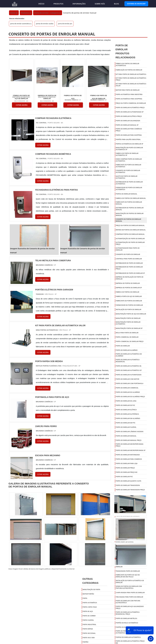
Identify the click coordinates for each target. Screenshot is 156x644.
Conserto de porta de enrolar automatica (128, 171)
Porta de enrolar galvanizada (128, 121)
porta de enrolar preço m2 (127, 472)
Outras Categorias (90, 581)
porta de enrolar (123, 346)
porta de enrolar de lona (126, 401)
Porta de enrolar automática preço (130, 108)
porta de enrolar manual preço (129, 440)
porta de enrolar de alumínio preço (130, 397)
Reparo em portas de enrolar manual (131, 230)
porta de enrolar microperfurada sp (131, 450)
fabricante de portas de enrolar (129, 301)
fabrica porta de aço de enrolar (129, 296)
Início (41, 4)
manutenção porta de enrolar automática (128, 323)
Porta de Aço (88, 611)
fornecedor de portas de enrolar (129, 305)
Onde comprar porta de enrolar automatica (129, 160)
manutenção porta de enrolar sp (129, 328)
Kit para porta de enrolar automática (131, 74)
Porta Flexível (88, 620)
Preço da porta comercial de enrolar (131, 103)
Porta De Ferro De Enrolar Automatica (126, 632)
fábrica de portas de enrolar (127, 292)
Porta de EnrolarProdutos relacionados (125, 51)
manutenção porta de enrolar (128, 318)
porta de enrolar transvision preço (130, 490)
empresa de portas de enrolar (128, 283)
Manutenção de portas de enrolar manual (130, 214)
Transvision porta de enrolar (128, 571)
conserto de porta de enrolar (128, 254)
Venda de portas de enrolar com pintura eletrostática (129, 587)
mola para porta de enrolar (127, 333)
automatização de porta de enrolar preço (130, 243)
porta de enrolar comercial (127, 388)
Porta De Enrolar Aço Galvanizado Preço (130, 607)
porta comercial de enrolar (127, 337)
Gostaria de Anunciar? (136, 4)
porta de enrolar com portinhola (130, 383)
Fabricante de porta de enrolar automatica (128, 166)
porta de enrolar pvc (65, 24)
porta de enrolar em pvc (126, 423)
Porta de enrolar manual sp (127, 125)
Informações (79, 4)
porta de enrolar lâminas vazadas (130, 432)
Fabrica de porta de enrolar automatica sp (127, 154)
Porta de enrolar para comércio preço (129, 130)
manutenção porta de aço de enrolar (131, 314)
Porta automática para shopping (129, 99)
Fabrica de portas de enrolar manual (131, 198)
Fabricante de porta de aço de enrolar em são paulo (128, 576)
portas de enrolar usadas (45, 24)
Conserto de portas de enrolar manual (128, 220)
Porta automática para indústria (129, 94)
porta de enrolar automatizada (129, 375)
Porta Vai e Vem (89, 638)
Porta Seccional (89, 633)
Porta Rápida (88, 629)
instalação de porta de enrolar (129, 309)
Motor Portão (88, 594)
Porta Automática (90, 603)
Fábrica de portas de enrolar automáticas (127, 65)
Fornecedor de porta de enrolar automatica (129, 189)
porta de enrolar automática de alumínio (129, 355)
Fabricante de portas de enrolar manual (129, 203)
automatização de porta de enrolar (130, 239)
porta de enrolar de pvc (125, 405)
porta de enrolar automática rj (21, 24)
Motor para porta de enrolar (128, 90)
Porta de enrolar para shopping (129, 135)
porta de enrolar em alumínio (128, 418)
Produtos (58, 4)
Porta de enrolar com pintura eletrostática (128, 602)
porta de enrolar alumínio (127, 350)
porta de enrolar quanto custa (129, 481)
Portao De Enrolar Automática (128, 637)
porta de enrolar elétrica (126, 410)
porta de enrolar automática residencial (128, 361)
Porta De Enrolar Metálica (126, 618)
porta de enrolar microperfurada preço (130, 445)
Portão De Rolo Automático (127, 623)
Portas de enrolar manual (127, 194)
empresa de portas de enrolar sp (129, 288)
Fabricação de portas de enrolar (129, 70)
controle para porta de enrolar (129, 259)
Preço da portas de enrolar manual (130, 225)
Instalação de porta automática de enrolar (130, 582)
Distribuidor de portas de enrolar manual (130, 209)
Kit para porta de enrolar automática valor (131, 85)
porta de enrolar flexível (126, 427)
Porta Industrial (89, 625)
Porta (85, 598)
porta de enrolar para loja (127, 463)
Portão (85, 642)
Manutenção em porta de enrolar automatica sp (129, 149)
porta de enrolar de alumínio (128, 392)
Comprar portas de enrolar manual (130, 234)
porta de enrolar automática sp (129, 370)
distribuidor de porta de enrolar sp (130, 273)
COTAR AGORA (22, 105)
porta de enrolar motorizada (128, 455)
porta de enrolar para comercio (129, 459)
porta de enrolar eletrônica (127, 414)
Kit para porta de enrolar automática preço (131, 79)
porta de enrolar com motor (127, 379)
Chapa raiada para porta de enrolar (130, 593)
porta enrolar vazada (125, 542)
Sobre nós (100, 4)
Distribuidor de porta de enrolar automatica (129, 183)
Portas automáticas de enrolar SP (129, 144)
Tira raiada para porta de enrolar (129, 597)
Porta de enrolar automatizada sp (130, 112)
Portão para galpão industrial (128, 139)
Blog (117, 4)
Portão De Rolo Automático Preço (129, 627)
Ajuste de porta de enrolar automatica (127, 177)
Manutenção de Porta (91, 590)
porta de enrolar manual (126, 436)
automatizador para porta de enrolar (128, 249)
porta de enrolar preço (125, 468)
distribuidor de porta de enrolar (129, 263)
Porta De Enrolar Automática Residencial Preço (128, 613)
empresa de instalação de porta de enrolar (130, 278)
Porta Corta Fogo (90, 607)
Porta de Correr (89, 616)
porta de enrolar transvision (128, 485)
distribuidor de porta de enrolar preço (129, 268)
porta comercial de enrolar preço (130, 341)
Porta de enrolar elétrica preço (129, 116)
